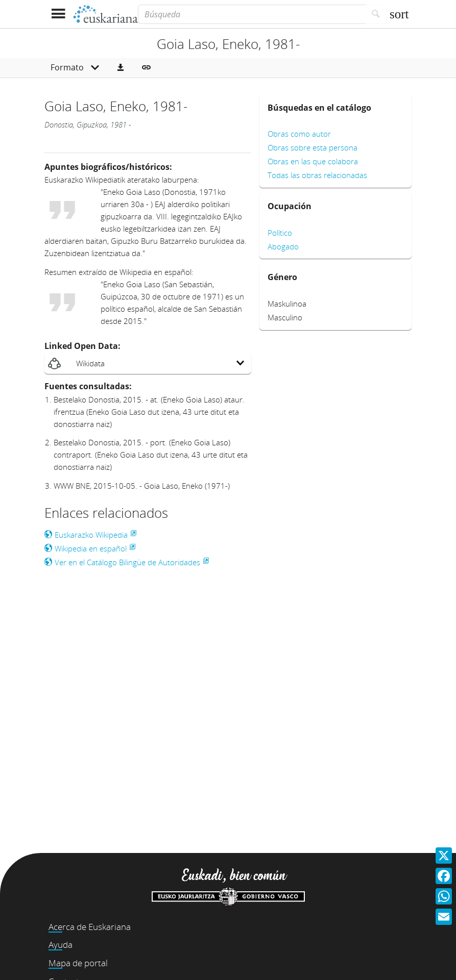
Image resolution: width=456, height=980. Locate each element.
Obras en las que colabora (313, 161)
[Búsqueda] (252, 14)
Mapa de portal (78, 963)
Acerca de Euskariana (90, 927)
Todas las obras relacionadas (317, 175)
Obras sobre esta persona (313, 147)
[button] (121, 68)
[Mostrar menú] (58, 14)
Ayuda (61, 945)
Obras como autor (299, 134)
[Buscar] (376, 14)
